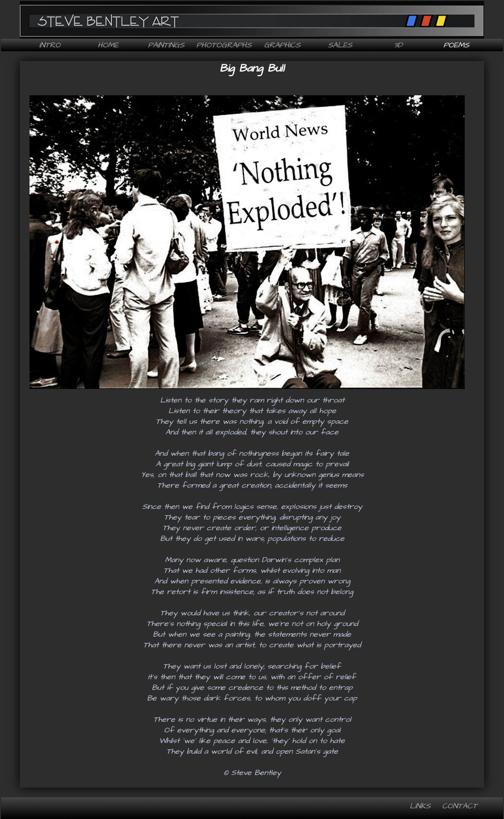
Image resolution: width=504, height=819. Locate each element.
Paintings (166, 45)
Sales (340, 45)
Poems (456, 45)
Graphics (282, 45)
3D (398, 45)
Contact (460, 806)
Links (420, 806)
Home (108, 45)
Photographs (224, 45)
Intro (50, 45)
